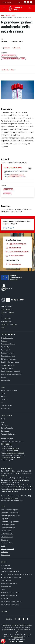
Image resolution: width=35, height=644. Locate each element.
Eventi (3, 419)
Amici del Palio (6, 565)
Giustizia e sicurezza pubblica (10, 362)
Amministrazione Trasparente (10, 510)
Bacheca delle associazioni (9, 390)
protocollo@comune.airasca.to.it (17, 177)
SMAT (3, 589)
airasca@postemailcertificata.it (15, 453)
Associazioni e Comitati (8, 434)
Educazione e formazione (9, 359)
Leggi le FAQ (5, 519)
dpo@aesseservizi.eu (12, 498)
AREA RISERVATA (16, 641)
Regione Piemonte (7, 568)
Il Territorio (4, 425)
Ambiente (4, 341)
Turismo (3, 377)
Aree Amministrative (8, 312)
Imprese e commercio (8, 365)
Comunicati (5, 399)
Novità (8, 15)
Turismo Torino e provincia (9, 595)
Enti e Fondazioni (6, 321)
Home (3, 15)
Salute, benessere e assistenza (11, 371)
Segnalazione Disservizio (9, 525)
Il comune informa (7, 406)
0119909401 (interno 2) (17, 175)
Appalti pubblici (6, 347)
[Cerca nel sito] (30, 8)
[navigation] (4, 8)
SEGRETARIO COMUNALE (13, 168)
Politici (3, 327)
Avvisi (13, 15)
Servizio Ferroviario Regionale (10, 604)
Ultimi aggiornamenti (8, 549)
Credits (3, 546)
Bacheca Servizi (6, 531)
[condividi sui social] (6, 48)
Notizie (3, 393)
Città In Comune (25, 630)
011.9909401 (8, 444)
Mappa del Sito (6, 555)
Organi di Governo (7, 309)
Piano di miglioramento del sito (11, 516)
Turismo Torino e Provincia (9, 583)
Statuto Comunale (7, 534)
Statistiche (4, 552)
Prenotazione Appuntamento (10, 522)
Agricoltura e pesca (7, 338)
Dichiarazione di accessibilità (10, 513)
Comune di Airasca (18, 8)
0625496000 (8, 446)
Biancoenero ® (19, 637)
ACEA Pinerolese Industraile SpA (11, 577)
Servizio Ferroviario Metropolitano (11, 601)
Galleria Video (5, 431)
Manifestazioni (6, 409)
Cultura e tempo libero (8, 356)
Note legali (4, 540)
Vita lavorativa (6, 380)
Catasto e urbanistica (8, 353)
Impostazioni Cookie (7, 543)
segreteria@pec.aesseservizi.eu (14, 500)
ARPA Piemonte (6, 586)
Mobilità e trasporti (7, 368)
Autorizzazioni (5, 350)
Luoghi (3, 422)
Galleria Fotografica (7, 428)
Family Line (5, 598)
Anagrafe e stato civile (8, 344)
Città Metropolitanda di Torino (10, 571)
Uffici (3, 315)
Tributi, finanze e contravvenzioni (11, 374)
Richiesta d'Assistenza (8, 528)
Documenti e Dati (6, 318)
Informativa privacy (7, 537)
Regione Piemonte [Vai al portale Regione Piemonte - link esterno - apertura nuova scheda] (7, 2)
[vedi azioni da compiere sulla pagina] (15, 48)
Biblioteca (4, 396)
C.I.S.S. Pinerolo (6, 580)
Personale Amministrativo (9, 324)
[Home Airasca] (17, 8)
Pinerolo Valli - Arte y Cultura (10, 592)
